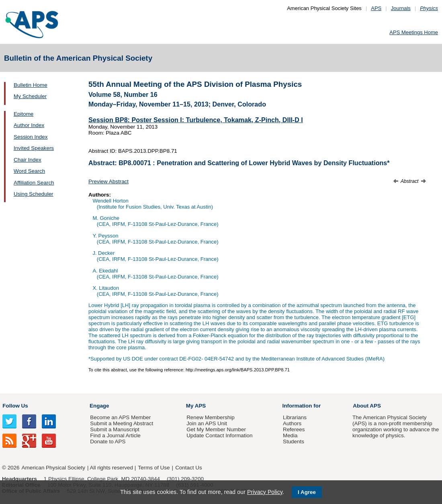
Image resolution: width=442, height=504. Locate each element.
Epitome (24, 114)
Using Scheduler (34, 194)
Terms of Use (154, 468)
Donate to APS (108, 442)
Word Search (29, 171)
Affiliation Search (34, 183)
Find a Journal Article (115, 435)
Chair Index (28, 160)
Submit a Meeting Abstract (122, 423)
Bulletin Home (31, 85)
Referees (294, 429)
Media (290, 435)
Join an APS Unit (207, 423)
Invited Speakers (34, 148)
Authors (292, 423)
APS (376, 8)
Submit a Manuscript (115, 429)
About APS (367, 406)
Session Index (31, 137)
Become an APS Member (120, 417)
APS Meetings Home (414, 32)
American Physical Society (53, 468)
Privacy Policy (265, 492)
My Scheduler (30, 96)
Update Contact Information (219, 435)
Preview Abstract (108, 181)
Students (294, 442)
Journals (401, 8)
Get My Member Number (216, 429)
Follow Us (15, 406)
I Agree (307, 492)
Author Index (29, 125)
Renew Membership (211, 417)
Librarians (295, 417)
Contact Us (188, 468)
